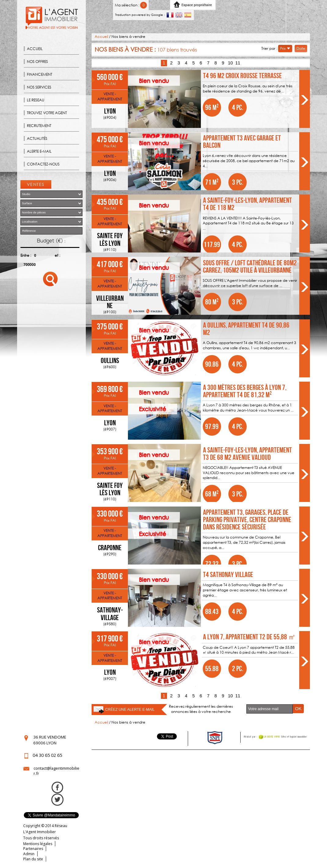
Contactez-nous (43, 164)
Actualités (37, 138)
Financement (40, 74)
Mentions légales (38, 844)
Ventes (36, 184)
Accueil (35, 49)
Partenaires (33, 849)
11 (238, 63)
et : (57, 255)
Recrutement (39, 126)
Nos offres (37, 62)
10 (230, 63)
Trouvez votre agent (47, 113)
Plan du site (33, 859)
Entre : (26, 255)
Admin (29, 854)
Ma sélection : (131, 5)
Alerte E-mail (39, 151)
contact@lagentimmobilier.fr (56, 771)
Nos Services (39, 87)
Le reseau (36, 100)
